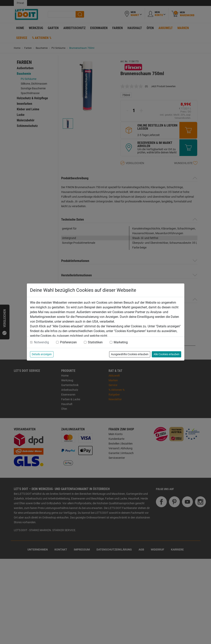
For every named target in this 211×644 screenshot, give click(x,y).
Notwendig (41, 342)
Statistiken (95, 342)
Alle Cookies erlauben (166, 354)
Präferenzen (68, 342)
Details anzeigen (42, 354)
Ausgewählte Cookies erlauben (130, 354)
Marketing (121, 342)
